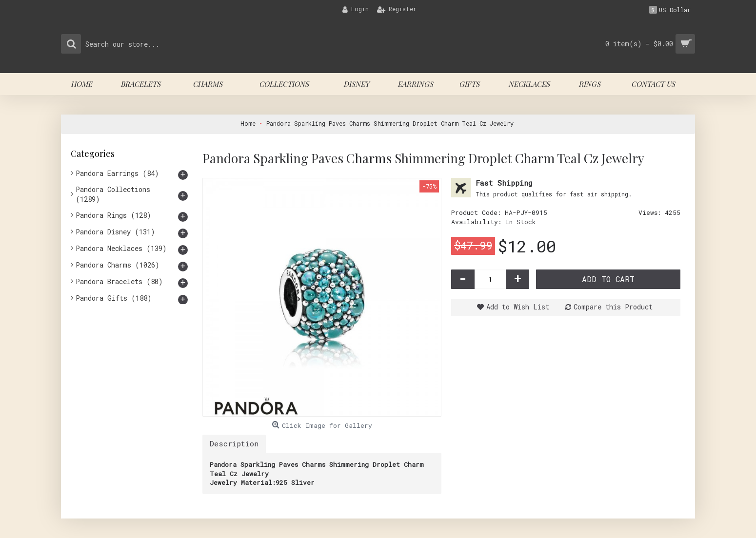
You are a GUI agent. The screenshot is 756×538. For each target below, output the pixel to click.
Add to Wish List (518, 307)
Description (234, 443)
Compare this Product (613, 307)
